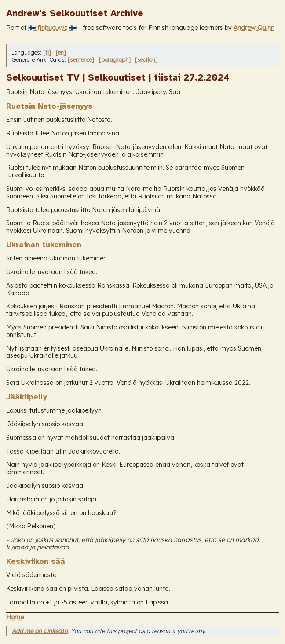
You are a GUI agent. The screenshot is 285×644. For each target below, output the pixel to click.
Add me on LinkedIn (40, 631)
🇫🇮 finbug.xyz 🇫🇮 (52, 28)
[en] (61, 52)
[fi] (47, 52)
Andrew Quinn (254, 28)
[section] (146, 59)
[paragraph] (115, 59)
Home (15, 617)
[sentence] (81, 59)
